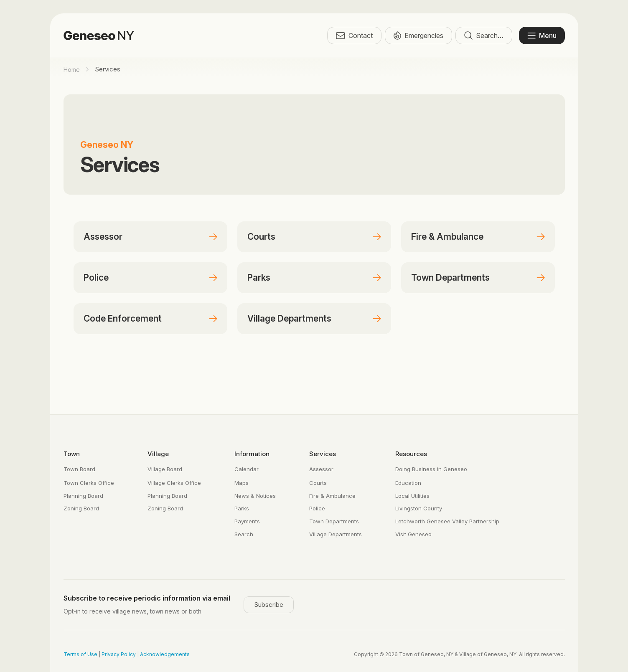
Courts (261, 237)
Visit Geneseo (413, 534)
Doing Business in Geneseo (431, 469)
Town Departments (450, 278)
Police (96, 278)
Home (72, 70)
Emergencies (418, 36)
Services (323, 454)
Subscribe (269, 605)
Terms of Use (80, 654)
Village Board (165, 469)
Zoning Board (81, 508)
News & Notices (255, 496)
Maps (242, 483)
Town (72, 454)
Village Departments (289, 318)
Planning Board (83, 496)
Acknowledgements (165, 654)
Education (408, 483)
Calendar (247, 469)
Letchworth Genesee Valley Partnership (447, 521)
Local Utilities (412, 496)
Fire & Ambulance (447, 237)
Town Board (79, 469)
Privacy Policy (119, 654)
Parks (259, 278)
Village (158, 454)
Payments (247, 521)
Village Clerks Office (174, 483)
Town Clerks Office (89, 483)
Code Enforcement (123, 318)
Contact (354, 36)
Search (244, 534)
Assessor (103, 237)
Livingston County (419, 508)
